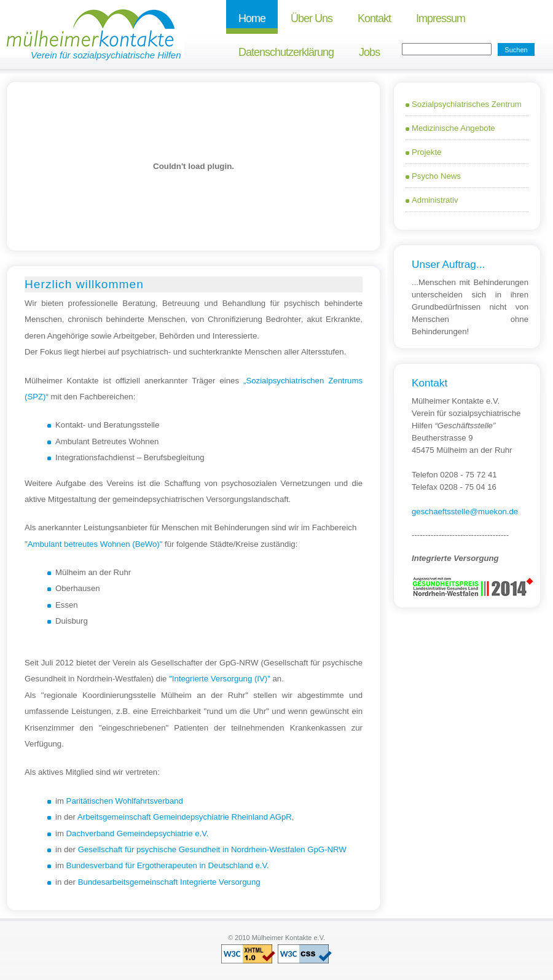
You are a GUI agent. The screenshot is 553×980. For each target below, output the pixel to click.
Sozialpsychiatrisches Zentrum (467, 104)
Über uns (312, 18)
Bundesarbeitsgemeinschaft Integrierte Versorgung (169, 882)
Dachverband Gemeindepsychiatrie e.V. (138, 833)
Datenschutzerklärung (286, 52)
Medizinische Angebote (453, 128)
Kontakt (374, 18)
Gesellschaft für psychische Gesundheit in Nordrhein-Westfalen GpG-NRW (212, 849)
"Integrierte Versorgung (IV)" (220, 679)
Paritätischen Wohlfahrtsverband (125, 801)
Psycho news (436, 176)
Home (252, 18)
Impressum (441, 18)
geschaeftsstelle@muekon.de (465, 512)
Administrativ (435, 200)
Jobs (369, 52)
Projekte (426, 152)
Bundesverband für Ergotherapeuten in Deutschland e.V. (168, 865)
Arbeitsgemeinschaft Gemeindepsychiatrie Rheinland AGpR (185, 817)
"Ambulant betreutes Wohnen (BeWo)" (93, 544)
